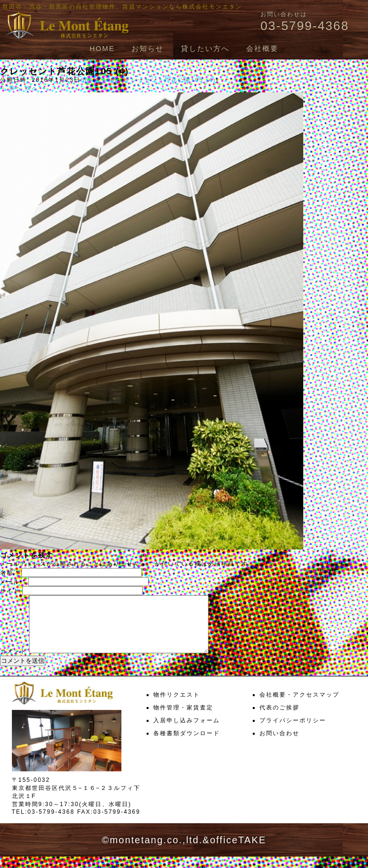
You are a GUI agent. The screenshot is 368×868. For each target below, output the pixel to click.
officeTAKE (238, 851)
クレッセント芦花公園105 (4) (170, 80)
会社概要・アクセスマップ (299, 706)
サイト (10, 591)
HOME (102, 48)
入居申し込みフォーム (187, 732)
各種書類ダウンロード (187, 745)
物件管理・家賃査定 (183, 719)
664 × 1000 (99, 80)
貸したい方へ (205, 48)
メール (13, 582)
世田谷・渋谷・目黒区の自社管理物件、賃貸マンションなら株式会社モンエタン (122, 7)
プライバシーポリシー (293, 732)
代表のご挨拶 (279, 719)
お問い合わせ (279, 745)
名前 (10, 573)
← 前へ (11, 88)
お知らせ (148, 48)
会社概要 (262, 48)
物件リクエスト (177, 706)
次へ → (36, 88)
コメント (13, 663)
